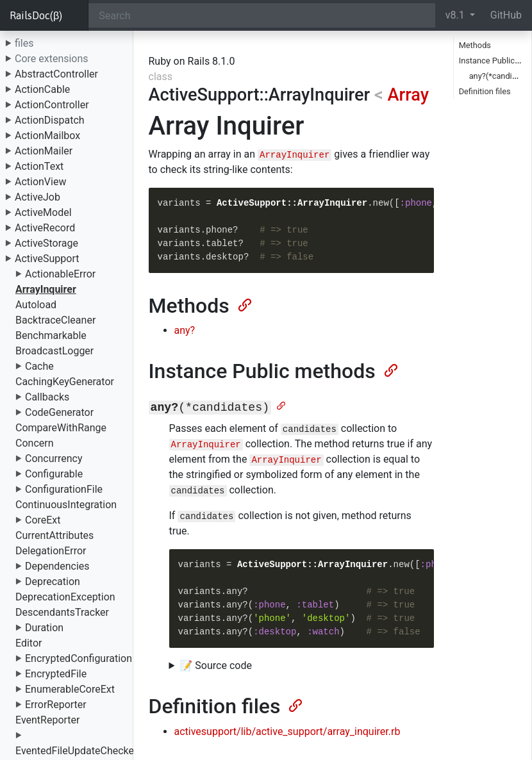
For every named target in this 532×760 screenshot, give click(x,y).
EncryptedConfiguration (79, 658)
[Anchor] (244, 304)
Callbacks (47, 397)
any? (185, 330)
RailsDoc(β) (36, 15)
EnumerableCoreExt (70, 689)
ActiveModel (43, 212)
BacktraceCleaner (55, 320)
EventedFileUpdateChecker (76, 751)
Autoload (36, 305)
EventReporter (48, 720)
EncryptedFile (56, 674)
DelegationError (51, 551)
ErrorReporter (56, 705)
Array (409, 95)
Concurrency (54, 458)
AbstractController (56, 74)
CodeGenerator (59, 412)
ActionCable (42, 89)
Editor (29, 643)
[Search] (262, 15)
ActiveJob (37, 197)
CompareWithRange (61, 428)
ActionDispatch (50, 120)
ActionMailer (44, 151)
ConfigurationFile (64, 489)
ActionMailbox (47, 136)
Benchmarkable (51, 335)
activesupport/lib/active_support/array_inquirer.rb (287, 731)
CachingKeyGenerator (65, 382)
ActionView (40, 182)
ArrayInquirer (46, 289)
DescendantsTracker (62, 612)
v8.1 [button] (456, 15)
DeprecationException (65, 597)
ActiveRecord (45, 228)
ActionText (39, 166)
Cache (39, 366)
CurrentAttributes (54, 535)
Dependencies (57, 566)
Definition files (485, 91)
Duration (44, 628)
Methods (475, 45)
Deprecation (53, 582)
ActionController (52, 105)
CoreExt (43, 520)
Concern (35, 443)
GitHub (506, 15)
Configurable (54, 474)
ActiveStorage (46, 243)
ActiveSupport (47, 259)
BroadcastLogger (54, 351)
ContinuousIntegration (66, 505)
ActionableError (60, 274)
